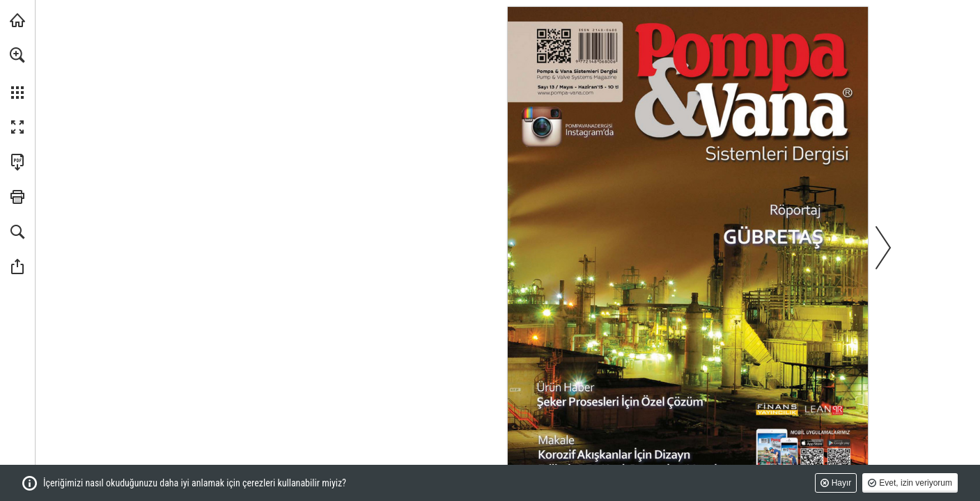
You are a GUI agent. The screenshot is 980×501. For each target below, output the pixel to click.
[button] (17, 55)
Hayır (842, 483)
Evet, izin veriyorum (916, 483)
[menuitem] (17, 73)
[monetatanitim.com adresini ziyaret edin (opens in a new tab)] (17, 20)
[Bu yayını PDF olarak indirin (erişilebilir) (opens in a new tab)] (17, 162)
